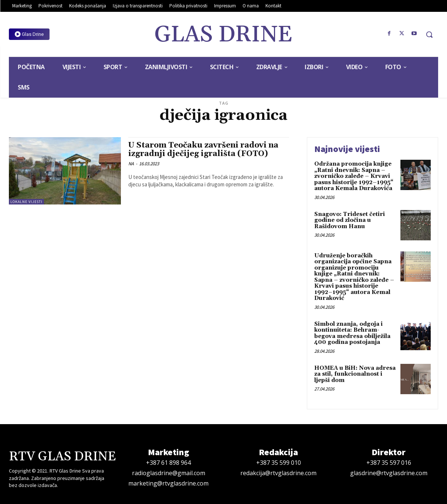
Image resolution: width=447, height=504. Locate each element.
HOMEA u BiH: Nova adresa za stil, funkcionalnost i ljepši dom (355, 374)
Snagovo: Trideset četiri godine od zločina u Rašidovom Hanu (350, 220)
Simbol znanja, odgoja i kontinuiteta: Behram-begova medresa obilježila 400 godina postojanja (352, 333)
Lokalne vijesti (26, 202)
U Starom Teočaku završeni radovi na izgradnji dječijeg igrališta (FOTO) (203, 150)
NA (131, 164)
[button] (429, 34)
